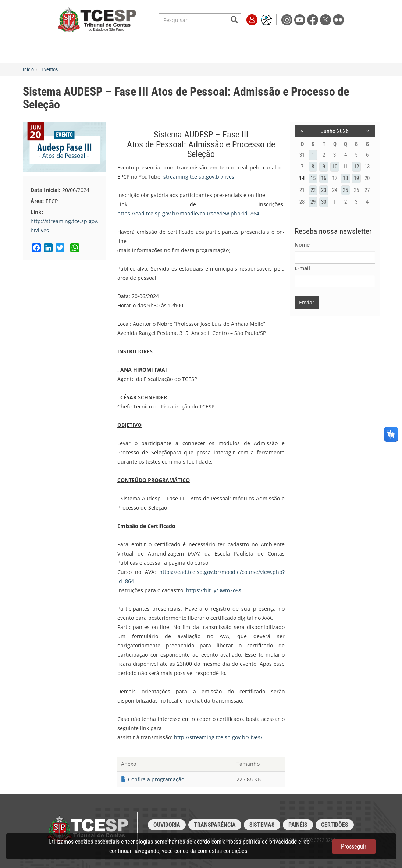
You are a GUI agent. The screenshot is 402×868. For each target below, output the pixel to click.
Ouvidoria (167, 825)
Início (28, 69)
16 (324, 178)
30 (324, 202)
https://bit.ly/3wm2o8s (214, 590)
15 (313, 178)
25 (345, 190)
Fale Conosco (335, 41)
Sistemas (262, 825)
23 (324, 190)
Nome (302, 245)
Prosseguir (354, 846)
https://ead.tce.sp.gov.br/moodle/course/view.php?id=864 (188, 213)
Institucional (64, 41)
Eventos (50, 69)
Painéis (298, 825)
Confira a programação (156, 779)
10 (335, 167)
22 (313, 190)
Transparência (262, 41)
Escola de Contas (215, 41)
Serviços (99, 41)
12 (356, 167)
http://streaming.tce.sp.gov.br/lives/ (218, 737)
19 (356, 178)
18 (345, 178)
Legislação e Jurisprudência (152, 41)
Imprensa (300, 41)
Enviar (307, 302)
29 (313, 202)
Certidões (335, 825)
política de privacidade (270, 842)
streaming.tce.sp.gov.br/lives (199, 177)
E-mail (302, 268)
